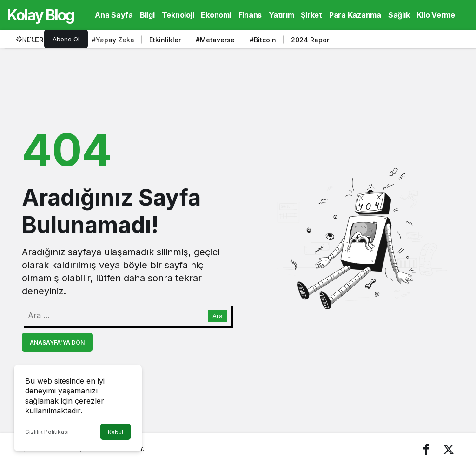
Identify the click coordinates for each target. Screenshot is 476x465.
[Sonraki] (445, 41)
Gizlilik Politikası (47, 432)
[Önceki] (433, 41)
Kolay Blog (40, 15)
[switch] (26, 39)
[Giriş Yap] (125, 39)
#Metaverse (215, 40)
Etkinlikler (165, 40)
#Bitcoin (263, 40)
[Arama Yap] (102, 39)
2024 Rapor (310, 40)
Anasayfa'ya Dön (57, 342)
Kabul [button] (116, 432)
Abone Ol (66, 39)
